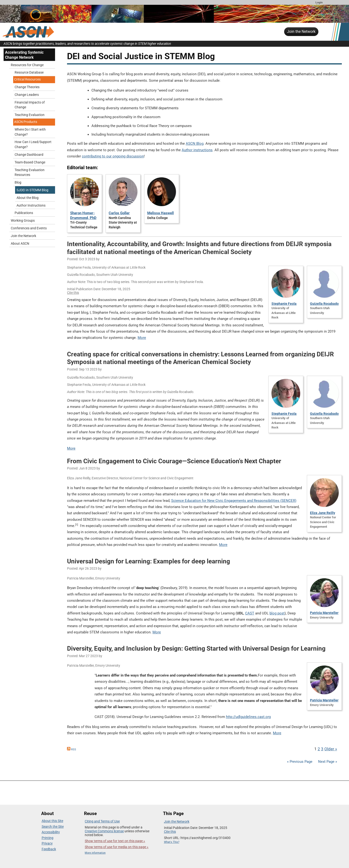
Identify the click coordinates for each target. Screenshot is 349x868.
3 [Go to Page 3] (322, 749)
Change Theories (27, 87)
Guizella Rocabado (324, 304)
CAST (250, 613)
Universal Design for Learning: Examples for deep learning (149, 561)
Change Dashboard (29, 155)
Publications (24, 213)
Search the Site (53, 827)
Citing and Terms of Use (102, 821)
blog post (277, 613)
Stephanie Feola (284, 304)
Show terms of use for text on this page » (115, 841)
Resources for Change (27, 65)
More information (95, 853)
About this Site (52, 821)
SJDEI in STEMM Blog (32, 190)
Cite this (73, 293)
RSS (72, 749)
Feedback (49, 849)
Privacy (47, 843)
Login (319, 2)
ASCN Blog (195, 144)
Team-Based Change (30, 162)
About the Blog (28, 198)
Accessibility (51, 832)
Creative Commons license (104, 831)
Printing (48, 838)
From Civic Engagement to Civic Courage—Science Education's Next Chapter (174, 461)
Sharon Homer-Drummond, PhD (83, 215)
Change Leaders (27, 95)
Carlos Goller (119, 213)
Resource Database (29, 72)
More (142, 338)
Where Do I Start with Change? (30, 132)
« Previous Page (300, 762)
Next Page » (327, 762)
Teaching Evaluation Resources (30, 173)
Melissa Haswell (160, 213)
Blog (18, 182)
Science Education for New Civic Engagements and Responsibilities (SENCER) (234, 501)
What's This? (172, 842)
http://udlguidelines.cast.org (248, 717)
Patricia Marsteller (324, 613)
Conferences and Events (29, 228)
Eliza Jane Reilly (323, 513)
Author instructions (197, 150)
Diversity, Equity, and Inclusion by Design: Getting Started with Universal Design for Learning (196, 648)
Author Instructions (31, 205)
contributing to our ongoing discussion (113, 156)
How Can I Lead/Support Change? (33, 145)
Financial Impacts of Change (30, 105)
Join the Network (301, 32)
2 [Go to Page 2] (319, 749)
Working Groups (23, 221)
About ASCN (20, 244)
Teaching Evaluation (30, 115)
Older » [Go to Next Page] (331, 749)
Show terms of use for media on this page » (117, 847)
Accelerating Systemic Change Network (24, 55)
